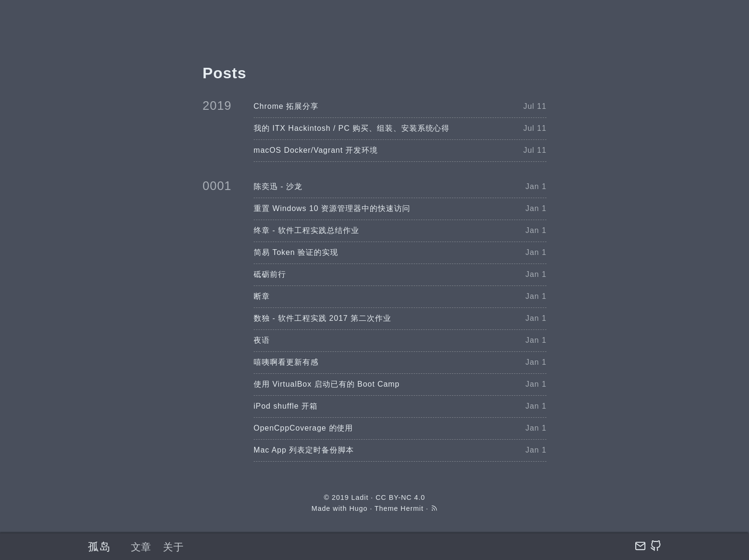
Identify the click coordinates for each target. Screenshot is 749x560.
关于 (173, 547)
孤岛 (99, 547)
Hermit (412, 508)
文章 (141, 547)
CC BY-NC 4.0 (400, 497)
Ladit (360, 497)
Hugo (358, 508)
